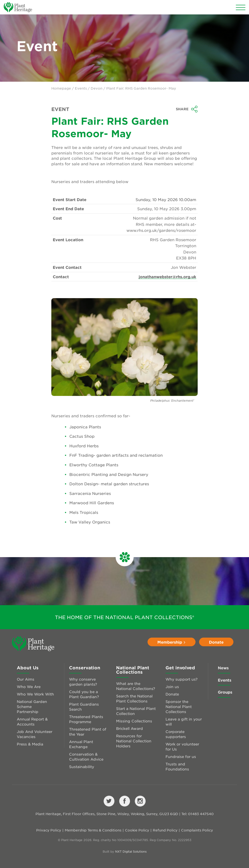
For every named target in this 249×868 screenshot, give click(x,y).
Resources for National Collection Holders (134, 741)
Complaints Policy (197, 830)
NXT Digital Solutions (131, 851)
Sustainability (82, 766)
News (223, 668)
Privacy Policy (49, 830)
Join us (172, 686)
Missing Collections (134, 721)
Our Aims (26, 679)
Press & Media (30, 744)
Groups (225, 692)
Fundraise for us (181, 756)
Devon (97, 88)
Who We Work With (35, 694)
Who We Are (29, 686)
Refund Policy (165, 830)
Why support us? (182, 679)
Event (60, 109)
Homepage (61, 88)
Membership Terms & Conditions (93, 830)
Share (187, 109)
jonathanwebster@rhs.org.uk (167, 277)
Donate (216, 642)
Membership (172, 642)
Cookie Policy (137, 830)
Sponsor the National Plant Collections (179, 706)
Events (81, 88)
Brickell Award (130, 728)
